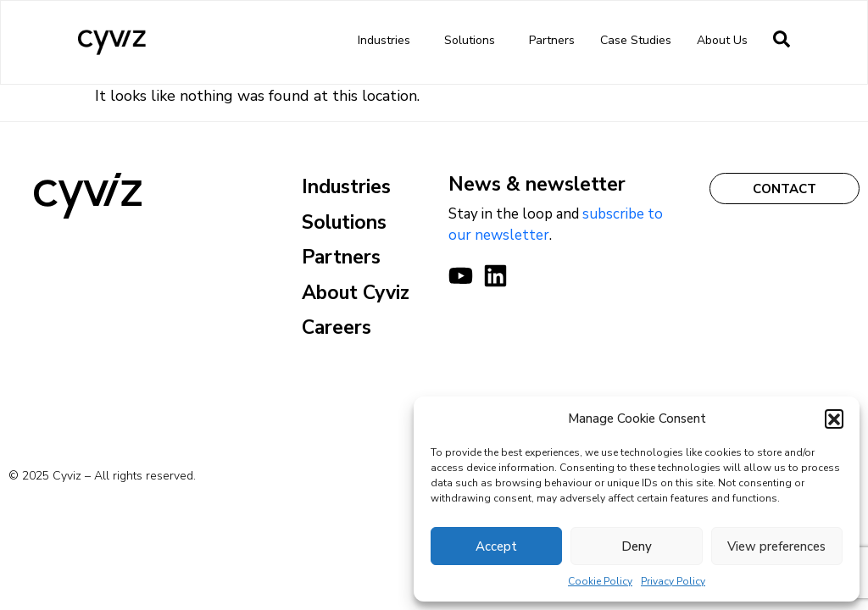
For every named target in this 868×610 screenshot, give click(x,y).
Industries (388, 41)
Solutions (474, 41)
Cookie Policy (600, 581)
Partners (552, 40)
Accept (496, 546)
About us (726, 41)
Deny (637, 546)
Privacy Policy (673, 581)
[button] (834, 419)
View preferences (776, 546)
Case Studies (636, 40)
